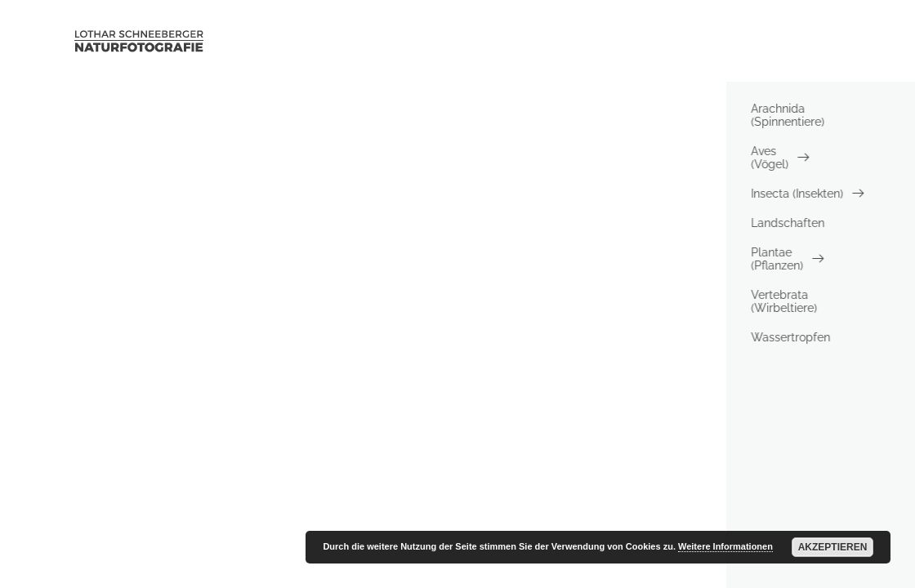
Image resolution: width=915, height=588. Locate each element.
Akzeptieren (833, 547)
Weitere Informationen (725, 546)
